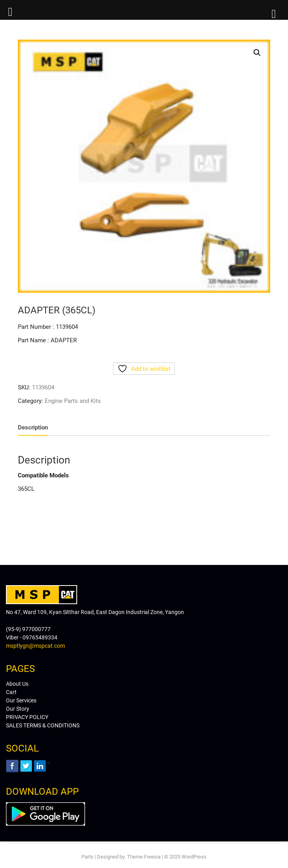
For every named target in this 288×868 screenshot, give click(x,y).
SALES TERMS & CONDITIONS (43, 725)
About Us (17, 684)
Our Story (18, 709)
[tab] (33, 428)
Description (33, 427)
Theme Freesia (144, 857)
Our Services (21, 700)
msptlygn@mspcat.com (35, 646)
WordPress (194, 857)
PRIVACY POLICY (27, 717)
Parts (87, 857)
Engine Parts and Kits (73, 401)
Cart (11, 692)
